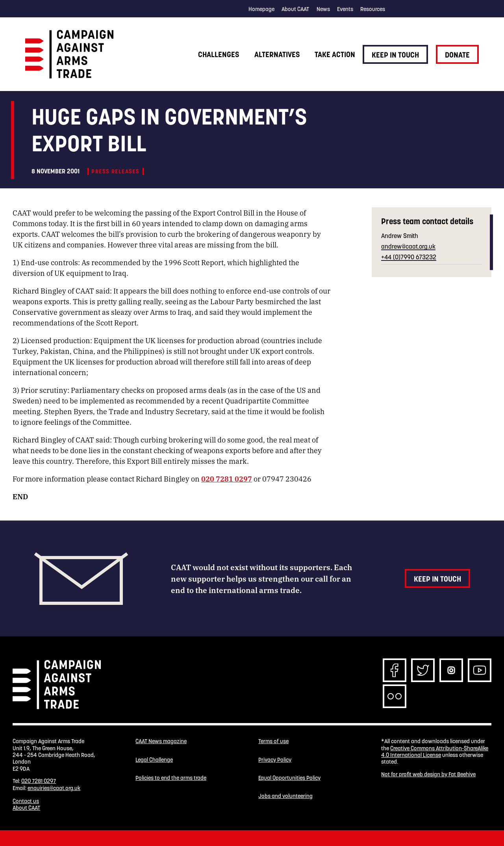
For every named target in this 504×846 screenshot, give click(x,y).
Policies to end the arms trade (171, 778)
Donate (457, 55)
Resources (373, 9)
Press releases (115, 171)
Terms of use (273, 741)
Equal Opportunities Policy (289, 778)
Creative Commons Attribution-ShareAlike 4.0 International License (435, 752)
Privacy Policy (275, 760)
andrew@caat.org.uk (408, 246)
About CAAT (295, 9)
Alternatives (277, 54)
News (323, 9)
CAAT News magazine (161, 741)
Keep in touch (395, 55)
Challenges (219, 54)
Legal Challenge (154, 760)
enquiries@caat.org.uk (54, 788)
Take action (335, 54)
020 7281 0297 (227, 478)
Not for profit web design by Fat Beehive (428, 774)
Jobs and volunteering (285, 796)
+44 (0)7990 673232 (409, 257)
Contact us (26, 801)
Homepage (261, 9)
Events (345, 9)
